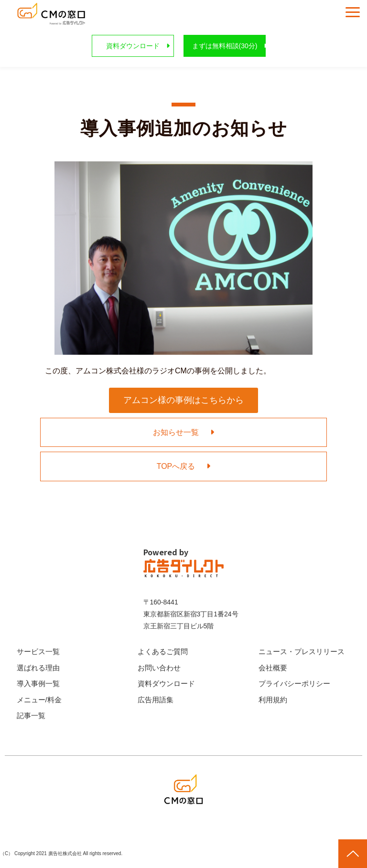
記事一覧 (31, 715)
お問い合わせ (159, 668)
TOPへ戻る (176, 466)
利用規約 (273, 700)
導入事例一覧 (38, 683)
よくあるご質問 (163, 651)
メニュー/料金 (39, 700)
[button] (353, 12)
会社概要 (273, 668)
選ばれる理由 (38, 668)
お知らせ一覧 (176, 432)
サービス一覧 (38, 651)
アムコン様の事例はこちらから (183, 400)
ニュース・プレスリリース (302, 651)
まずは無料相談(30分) (225, 46)
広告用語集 (156, 700)
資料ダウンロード (133, 46)
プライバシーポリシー (294, 683)
